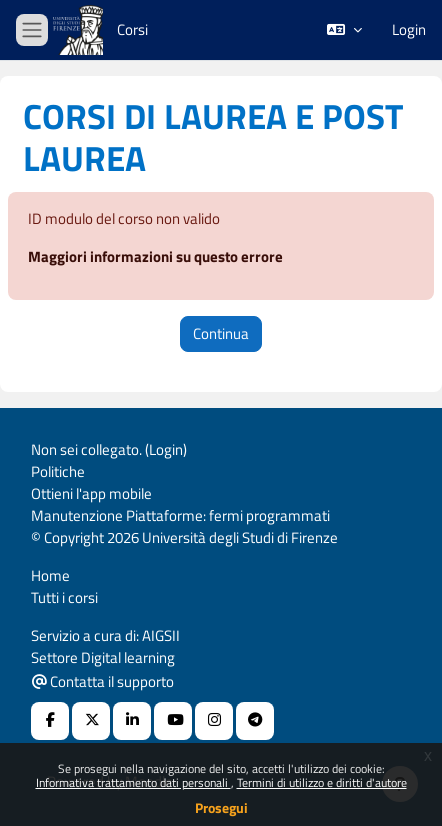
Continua (221, 333)
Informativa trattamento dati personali (133, 782)
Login (409, 30)
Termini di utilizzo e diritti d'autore (322, 782)
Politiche (58, 471)
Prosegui (221, 807)
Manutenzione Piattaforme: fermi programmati (180, 515)
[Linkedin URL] (132, 721)
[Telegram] (255, 721)
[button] (344, 30)
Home (50, 575)
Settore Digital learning (103, 657)
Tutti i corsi (64, 597)
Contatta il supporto (103, 681)
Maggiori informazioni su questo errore (155, 256)
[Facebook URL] (50, 721)
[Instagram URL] (214, 721)
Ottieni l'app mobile (91, 493)
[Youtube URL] (173, 721)
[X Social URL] (91, 721)
